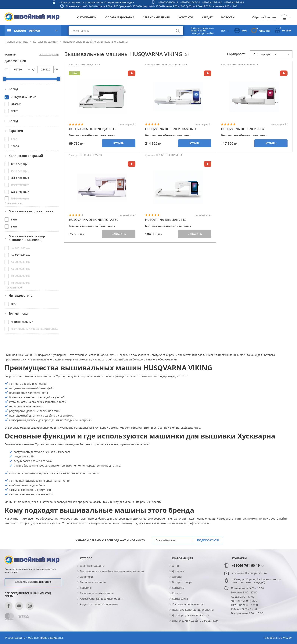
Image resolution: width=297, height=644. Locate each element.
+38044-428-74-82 (212, 2)
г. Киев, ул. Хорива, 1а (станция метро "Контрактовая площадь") (96, 2)
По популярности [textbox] (265, 54)
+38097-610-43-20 (190, 2)
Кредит (207, 17)
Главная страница (16, 42)
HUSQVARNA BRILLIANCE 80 (166, 220)
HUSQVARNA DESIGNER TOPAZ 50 (94, 220)
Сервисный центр (156, 17)
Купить (119, 143)
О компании (87, 17)
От (6, 69)
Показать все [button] (13, 203)
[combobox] (271, 54)
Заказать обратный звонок (33, 582)
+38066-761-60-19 (168, 2)
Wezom (288, 638)
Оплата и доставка (120, 17)
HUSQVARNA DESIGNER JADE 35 (92, 129)
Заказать (119, 234)
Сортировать (237, 54)
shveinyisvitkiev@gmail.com (249, 573)
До (34, 69)
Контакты (186, 17)
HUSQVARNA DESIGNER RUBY (243, 129)
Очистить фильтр (49, 55)
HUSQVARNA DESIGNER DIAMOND (170, 129)
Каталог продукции (45, 42)
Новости (228, 17)
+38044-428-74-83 (234, 2)
